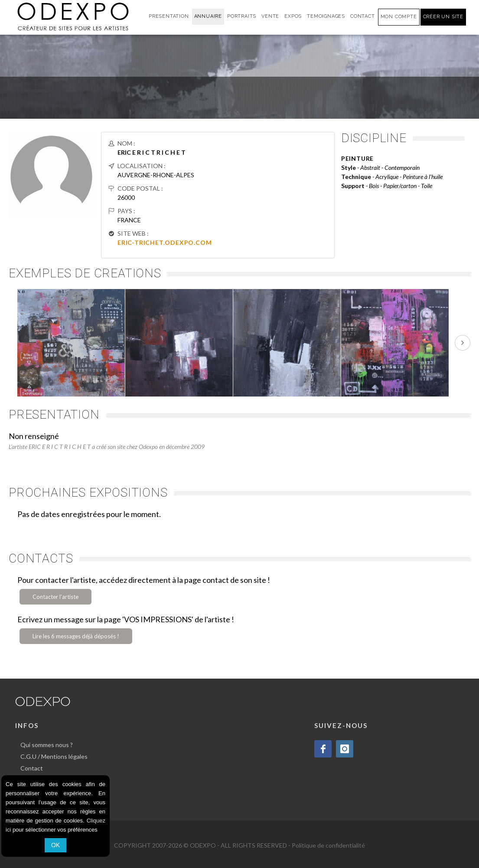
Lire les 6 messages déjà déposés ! (76, 636)
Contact (32, 768)
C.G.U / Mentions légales (54, 756)
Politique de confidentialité (328, 845)
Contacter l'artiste (55, 597)
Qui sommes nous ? (47, 745)
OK (55, 845)
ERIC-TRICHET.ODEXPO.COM (165, 242)
